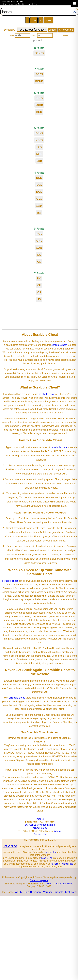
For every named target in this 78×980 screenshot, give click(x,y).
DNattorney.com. (39, 880)
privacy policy (40, 828)
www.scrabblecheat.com (59, 884)
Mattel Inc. (47, 858)
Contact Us (40, 834)
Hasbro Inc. (51, 852)
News (74, 892)
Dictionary (26, 4)
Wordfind (48, 892)
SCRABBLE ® (10, 846)
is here (58, 831)
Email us (40, 819)
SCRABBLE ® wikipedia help (40, 825)
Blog (4, 4)
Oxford (34, 4)
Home (10, 4)
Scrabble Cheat (62, 892)
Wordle (17, 4)
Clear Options (66, 30)
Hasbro (54, 864)
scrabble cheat (59, 345)
